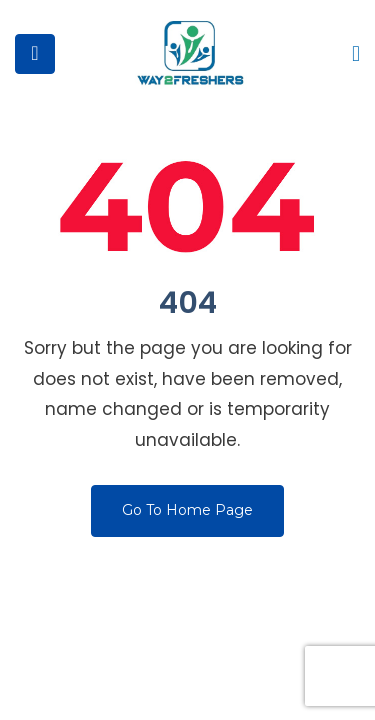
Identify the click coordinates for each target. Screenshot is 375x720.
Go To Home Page (187, 510)
